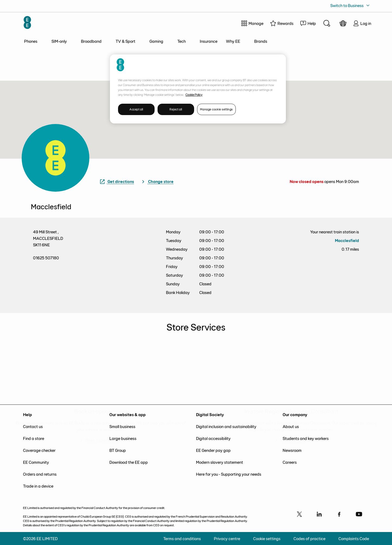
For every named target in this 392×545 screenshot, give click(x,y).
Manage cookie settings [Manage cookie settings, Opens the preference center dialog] (216, 109)
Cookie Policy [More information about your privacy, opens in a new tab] (194, 94)
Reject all (176, 109)
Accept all (136, 109)
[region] (198, 89)
